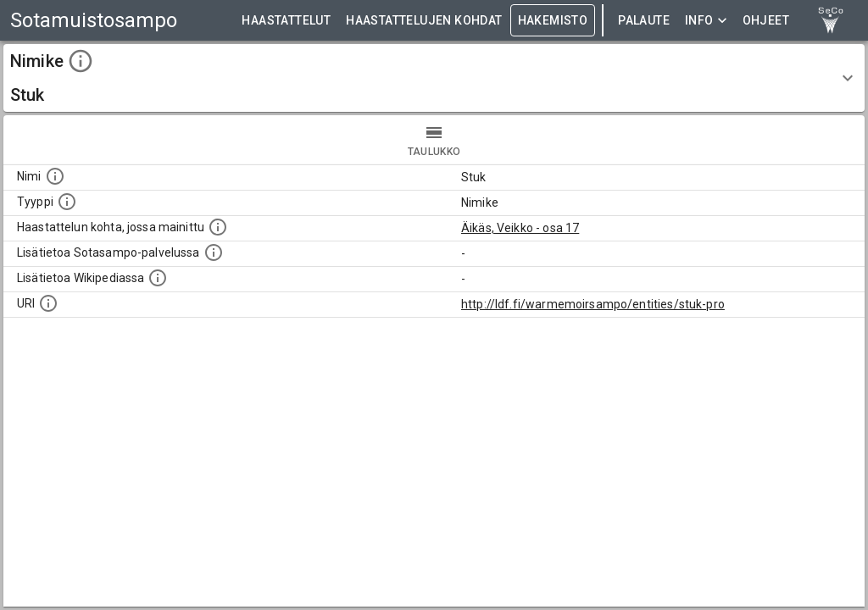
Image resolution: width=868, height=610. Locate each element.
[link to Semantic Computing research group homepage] (831, 20)
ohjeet (766, 21)
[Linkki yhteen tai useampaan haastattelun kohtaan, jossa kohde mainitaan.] (218, 227)
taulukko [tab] (434, 140)
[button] (434, 78)
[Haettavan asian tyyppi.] (67, 202)
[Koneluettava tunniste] (48, 303)
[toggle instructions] (81, 61)
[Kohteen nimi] (55, 176)
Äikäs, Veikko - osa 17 (520, 228)
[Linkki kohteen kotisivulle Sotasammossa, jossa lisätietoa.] (214, 252)
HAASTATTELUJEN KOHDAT (424, 21)
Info (706, 21)
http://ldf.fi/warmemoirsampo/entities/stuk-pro (593, 304)
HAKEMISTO (553, 21)
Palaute (644, 21)
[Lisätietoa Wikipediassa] (158, 278)
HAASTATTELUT (286, 21)
